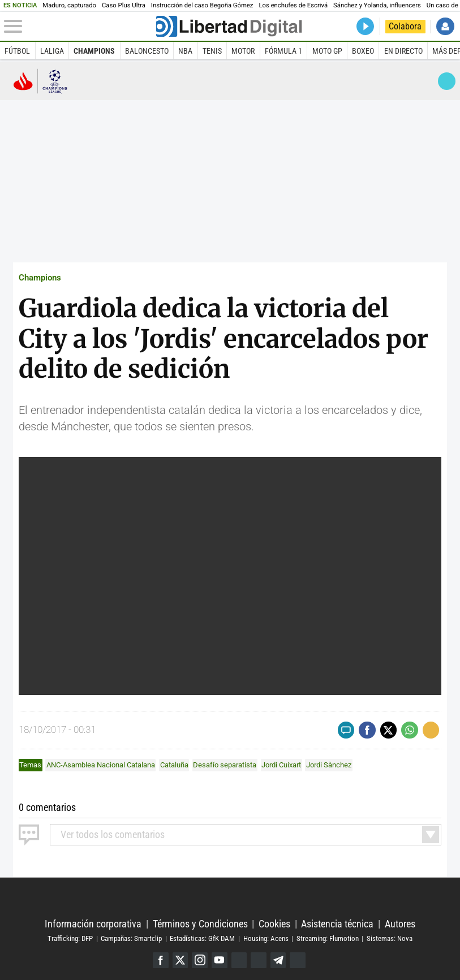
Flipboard (259, 960)
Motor (243, 51)
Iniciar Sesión (445, 26)
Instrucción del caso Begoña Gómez (202, 5)
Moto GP (327, 51)
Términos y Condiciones (200, 924)
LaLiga (52, 51)
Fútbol (17, 51)
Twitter (180, 960)
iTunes (298, 960)
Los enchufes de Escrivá (293, 5)
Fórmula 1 (283, 51)
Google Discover (239, 960)
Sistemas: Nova (390, 938)
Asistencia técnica (337, 924)
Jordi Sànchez (329, 765)
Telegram (278, 960)
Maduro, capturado (69, 5)
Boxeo (363, 51)
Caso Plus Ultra (124, 5)
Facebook (161, 960)
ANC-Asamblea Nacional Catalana (101, 765)
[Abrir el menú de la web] (79, 27)
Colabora (405, 27)
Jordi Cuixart (281, 765)
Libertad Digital (230, 898)
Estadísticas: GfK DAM (202, 938)
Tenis (212, 51)
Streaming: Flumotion (328, 938)
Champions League (40, 81)
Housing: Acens (266, 938)
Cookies (274, 924)
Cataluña (174, 765)
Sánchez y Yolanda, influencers (377, 5)
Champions (94, 51)
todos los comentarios (113, 834)
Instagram (200, 960)
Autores (400, 924)
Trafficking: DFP (70, 938)
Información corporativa (93, 924)
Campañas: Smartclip (131, 938)
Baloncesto (147, 51)
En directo (403, 51)
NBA (185, 51)
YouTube (220, 960)
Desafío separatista (225, 765)
